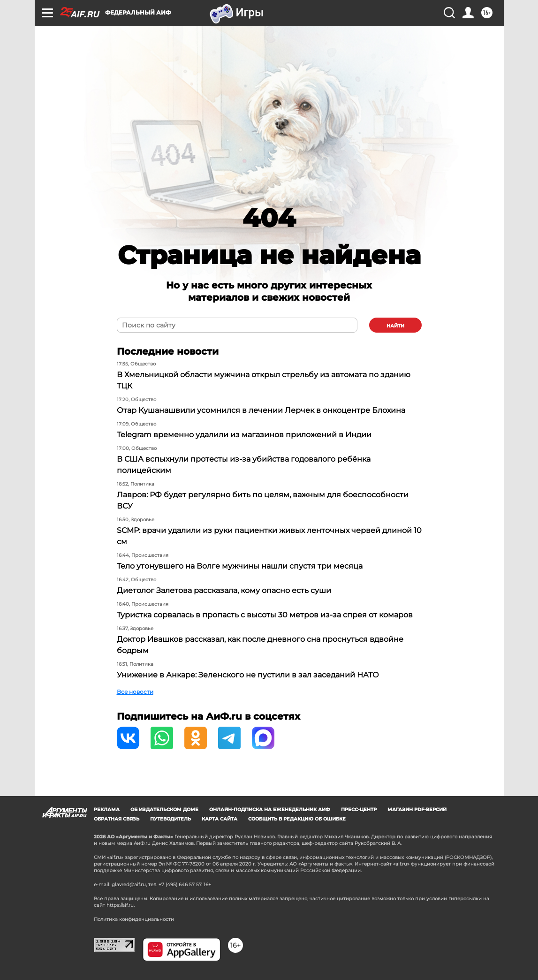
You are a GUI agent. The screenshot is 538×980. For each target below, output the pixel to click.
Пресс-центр (359, 809)
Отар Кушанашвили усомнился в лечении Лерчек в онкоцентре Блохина (261, 410)
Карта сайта (220, 819)
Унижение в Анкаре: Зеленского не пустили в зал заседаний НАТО (248, 675)
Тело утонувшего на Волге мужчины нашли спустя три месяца (240, 566)
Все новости (135, 692)
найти (395, 326)
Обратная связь (117, 819)
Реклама (107, 809)
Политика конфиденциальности (134, 919)
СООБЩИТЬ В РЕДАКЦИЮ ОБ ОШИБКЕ (297, 819)
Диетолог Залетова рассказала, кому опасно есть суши (224, 590)
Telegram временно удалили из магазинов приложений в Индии (244, 435)
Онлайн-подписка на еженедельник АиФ (270, 809)
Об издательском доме (164, 809)
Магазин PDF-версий (417, 809)
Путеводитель (170, 819)
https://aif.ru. (121, 905)
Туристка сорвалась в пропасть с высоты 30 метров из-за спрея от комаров (265, 615)
